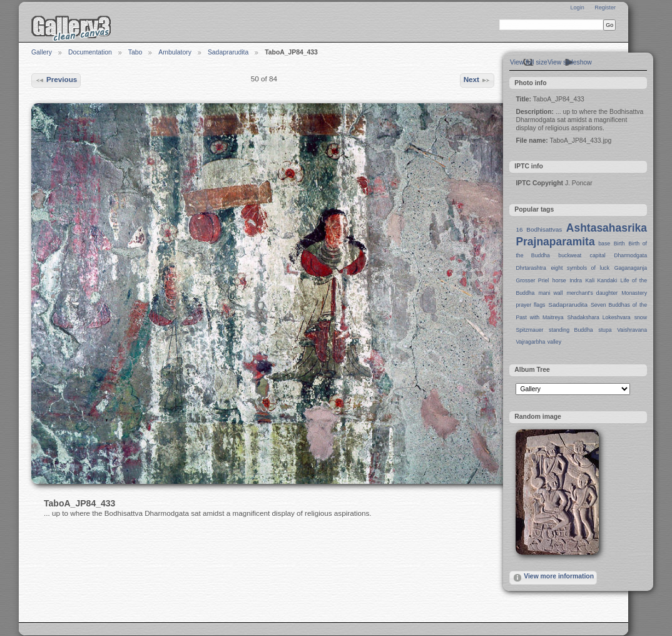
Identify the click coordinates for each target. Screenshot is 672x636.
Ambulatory (175, 52)
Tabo (135, 52)
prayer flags (530, 305)
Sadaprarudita (228, 52)
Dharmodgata (630, 255)
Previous (56, 80)
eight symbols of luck (580, 268)
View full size (529, 62)
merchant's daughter (592, 293)
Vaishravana (632, 330)
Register (605, 8)
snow (641, 317)
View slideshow (570, 62)
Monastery (634, 293)
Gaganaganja (631, 268)
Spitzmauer (529, 330)
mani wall (551, 293)
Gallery (42, 52)
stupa (605, 330)
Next (477, 80)
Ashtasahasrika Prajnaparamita (581, 235)
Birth (619, 244)
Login (577, 8)
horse (559, 280)
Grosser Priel (532, 280)
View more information (553, 578)
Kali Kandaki (602, 280)
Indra (576, 280)
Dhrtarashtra (531, 268)
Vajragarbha (530, 342)
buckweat (570, 255)
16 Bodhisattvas (539, 229)
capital (598, 255)
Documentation (90, 52)
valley (554, 342)
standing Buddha (571, 330)
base (604, 244)
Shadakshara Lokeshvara (598, 317)
